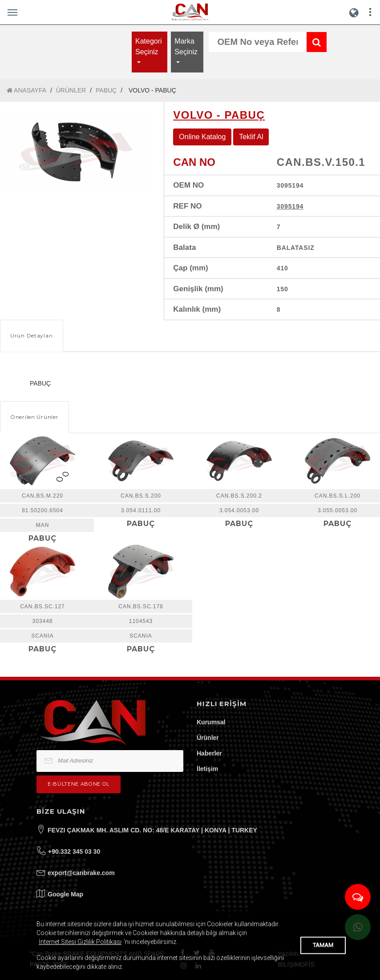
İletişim (207, 769)
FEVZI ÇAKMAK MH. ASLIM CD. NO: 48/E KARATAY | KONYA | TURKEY (152, 830)
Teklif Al (251, 137)
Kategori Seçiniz (149, 46)
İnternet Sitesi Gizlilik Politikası (80, 942)
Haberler (209, 753)
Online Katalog (202, 137)
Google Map (65, 894)
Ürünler (208, 738)
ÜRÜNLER (71, 90)
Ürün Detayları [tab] (32, 335)
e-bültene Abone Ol (79, 784)
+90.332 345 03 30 (74, 851)
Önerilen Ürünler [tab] (34, 417)
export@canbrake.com (81, 873)
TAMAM (323, 945)
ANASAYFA (26, 90)
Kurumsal (211, 722)
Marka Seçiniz (186, 46)
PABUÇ (106, 90)
